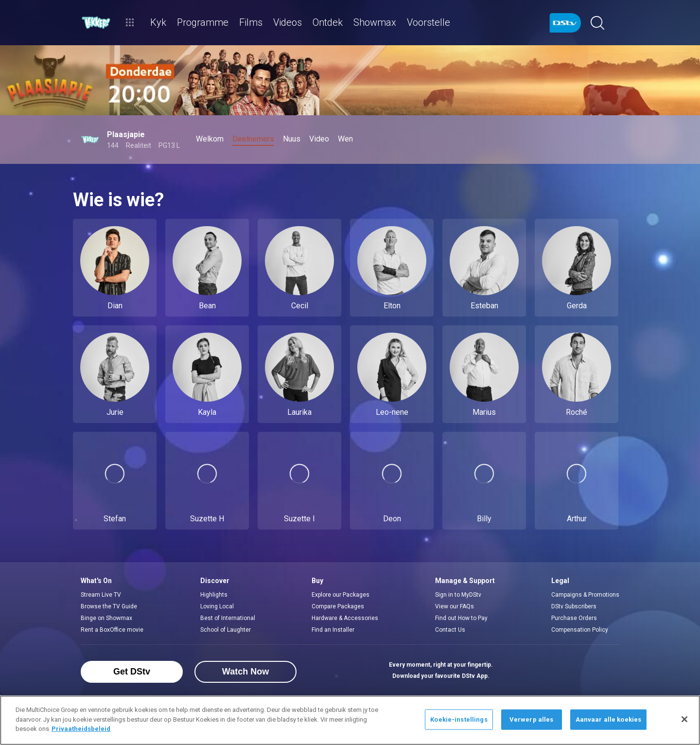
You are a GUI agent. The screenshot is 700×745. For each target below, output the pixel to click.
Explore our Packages (341, 595)
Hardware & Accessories (345, 618)
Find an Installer (333, 630)
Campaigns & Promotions (585, 595)
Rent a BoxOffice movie (112, 630)
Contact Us (450, 630)
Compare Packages (338, 606)
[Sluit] (684, 719)
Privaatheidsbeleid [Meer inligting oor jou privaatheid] (81, 729)
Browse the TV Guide (109, 606)
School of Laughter (226, 630)
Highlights (214, 595)
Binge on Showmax (106, 618)
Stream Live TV (101, 595)
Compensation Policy (580, 630)
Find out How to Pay (461, 618)
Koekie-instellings (459, 719)
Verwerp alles (532, 719)
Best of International (228, 618)
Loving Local (217, 606)
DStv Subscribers (574, 606)
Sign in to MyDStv (458, 595)
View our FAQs (455, 606)
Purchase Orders (574, 618)
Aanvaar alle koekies (609, 719)
